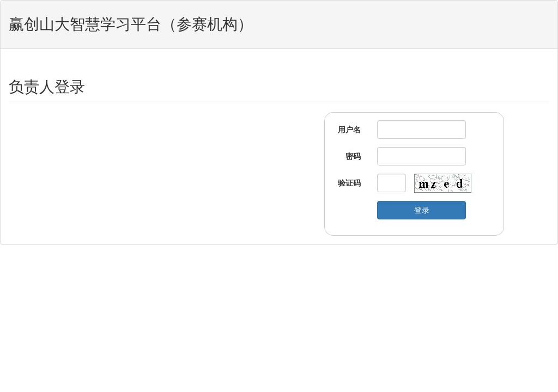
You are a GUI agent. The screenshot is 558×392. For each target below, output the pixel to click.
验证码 (349, 183)
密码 (353, 156)
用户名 (349, 130)
